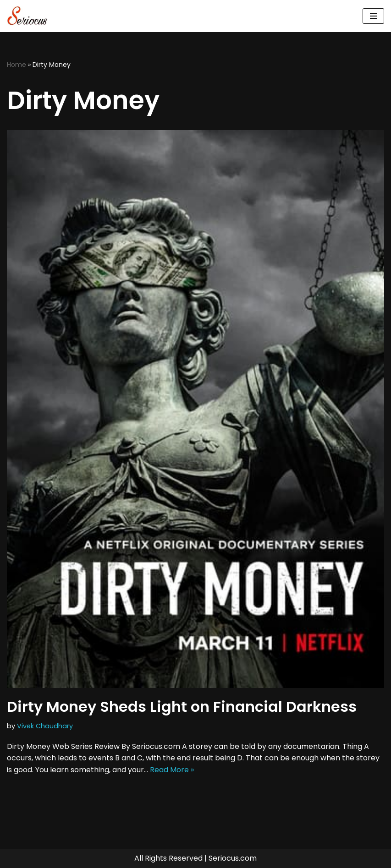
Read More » (172, 770)
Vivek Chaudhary (45, 726)
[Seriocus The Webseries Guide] (30, 16)
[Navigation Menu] (373, 16)
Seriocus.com (233, 858)
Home (17, 65)
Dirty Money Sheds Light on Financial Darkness (182, 707)
